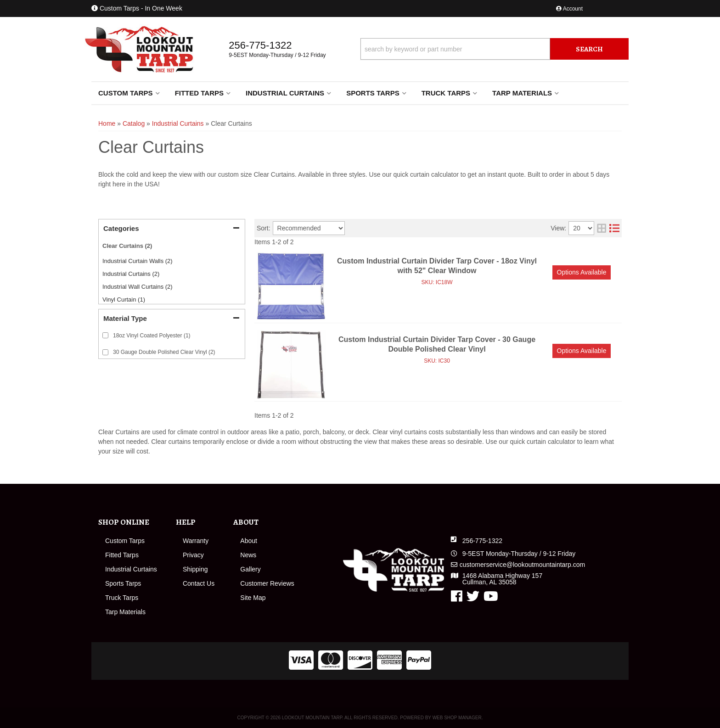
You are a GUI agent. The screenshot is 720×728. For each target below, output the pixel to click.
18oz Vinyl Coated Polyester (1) (152, 336)
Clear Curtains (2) (127, 246)
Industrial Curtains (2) (131, 274)
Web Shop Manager (457, 718)
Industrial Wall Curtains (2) (138, 287)
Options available (582, 272)
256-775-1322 (482, 541)
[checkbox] (105, 335)
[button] (495, 49)
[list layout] (614, 228)
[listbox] (309, 228)
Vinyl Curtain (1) (124, 300)
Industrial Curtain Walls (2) (138, 261)
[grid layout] (602, 228)
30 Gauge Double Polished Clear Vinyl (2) (164, 352)
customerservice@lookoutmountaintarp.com (522, 565)
